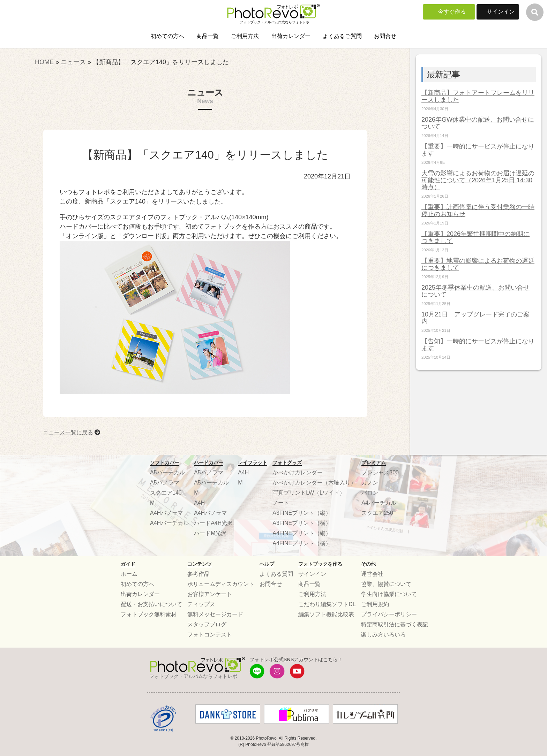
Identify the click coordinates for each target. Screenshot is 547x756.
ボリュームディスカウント (221, 584)
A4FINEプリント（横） (302, 543)
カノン (370, 483)
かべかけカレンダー (298, 472)
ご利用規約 (375, 604)
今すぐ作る (452, 12)
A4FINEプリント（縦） (302, 533)
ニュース (73, 62)
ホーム (129, 574)
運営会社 (372, 574)
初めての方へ (167, 36)
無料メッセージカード (215, 614)
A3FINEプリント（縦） (302, 513)
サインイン (501, 12)
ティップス (201, 604)
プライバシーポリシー (389, 614)
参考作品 (198, 574)
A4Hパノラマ (167, 513)
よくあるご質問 (342, 36)
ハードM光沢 (210, 533)
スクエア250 (377, 513)
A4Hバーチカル (169, 523)
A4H (199, 503)
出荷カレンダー (291, 36)
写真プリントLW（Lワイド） (309, 493)
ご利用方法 (245, 36)
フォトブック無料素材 (149, 614)
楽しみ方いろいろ (383, 635)
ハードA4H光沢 (213, 523)
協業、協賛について (386, 584)
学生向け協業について (389, 594)
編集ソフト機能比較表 (326, 614)
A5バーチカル (167, 472)
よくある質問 (276, 574)
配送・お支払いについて (151, 604)
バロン (370, 493)
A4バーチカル (379, 503)
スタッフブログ (207, 624)
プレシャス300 (380, 472)
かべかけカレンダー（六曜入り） (314, 483)
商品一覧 (208, 36)
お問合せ (385, 36)
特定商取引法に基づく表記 (395, 624)
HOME (44, 62)
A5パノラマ (165, 483)
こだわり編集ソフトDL (327, 604)
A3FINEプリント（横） (302, 523)
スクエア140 (166, 493)
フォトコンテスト (210, 635)
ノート (281, 503)
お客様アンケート (210, 594)
